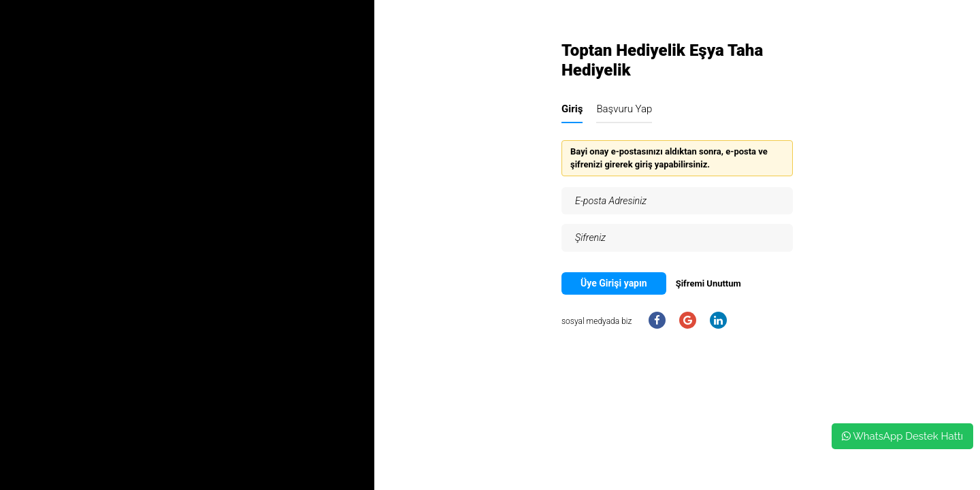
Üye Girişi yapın (614, 283)
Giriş (572, 109)
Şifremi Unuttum (708, 283)
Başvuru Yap (624, 109)
